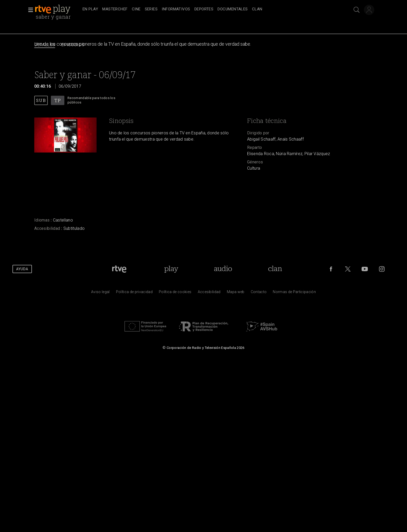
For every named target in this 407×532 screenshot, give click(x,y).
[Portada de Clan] (275, 269)
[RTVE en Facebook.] (331, 269)
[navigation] (209, 9)
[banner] (58, 9)
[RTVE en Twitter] (348, 269)
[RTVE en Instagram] (382, 269)
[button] (29, 10)
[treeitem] (90, 9)
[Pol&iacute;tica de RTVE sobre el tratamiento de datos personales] (134, 293)
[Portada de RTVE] (119, 269)
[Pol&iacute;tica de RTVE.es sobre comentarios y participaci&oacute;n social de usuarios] (294, 293)
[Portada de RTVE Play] (171, 269)
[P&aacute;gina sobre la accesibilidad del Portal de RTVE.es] (209, 293)
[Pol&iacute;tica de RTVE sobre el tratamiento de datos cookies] (175, 293)
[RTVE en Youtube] (365, 269)
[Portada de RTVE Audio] (223, 269)
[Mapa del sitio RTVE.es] (236, 293)
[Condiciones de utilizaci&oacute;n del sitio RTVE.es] (100, 293)
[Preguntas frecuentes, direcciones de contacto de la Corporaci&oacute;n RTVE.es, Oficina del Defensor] (259, 293)
